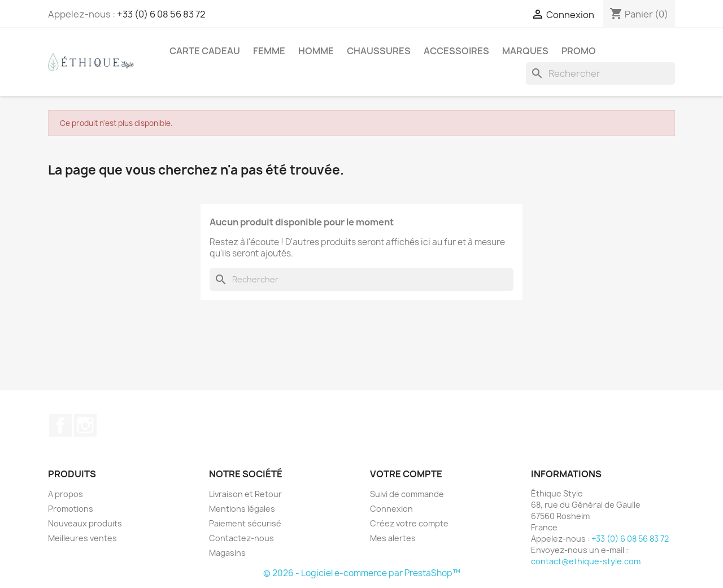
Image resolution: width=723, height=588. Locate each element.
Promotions (71, 509)
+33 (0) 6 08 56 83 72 (161, 14)
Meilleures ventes (82, 538)
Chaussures (379, 51)
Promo (579, 51)
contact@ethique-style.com (586, 561)
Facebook (60, 425)
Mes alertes (393, 538)
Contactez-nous (241, 538)
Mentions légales (242, 509)
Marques (525, 51)
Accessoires (456, 51)
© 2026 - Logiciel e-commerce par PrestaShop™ (362, 573)
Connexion (391, 509)
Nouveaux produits (85, 523)
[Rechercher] (600, 73)
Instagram (85, 425)
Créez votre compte (409, 523)
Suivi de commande (407, 494)
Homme (316, 51)
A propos (66, 494)
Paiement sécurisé (245, 523)
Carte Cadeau (205, 51)
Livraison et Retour (245, 494)
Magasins (227, 553)
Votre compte (406, 474)
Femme (269, 51)
